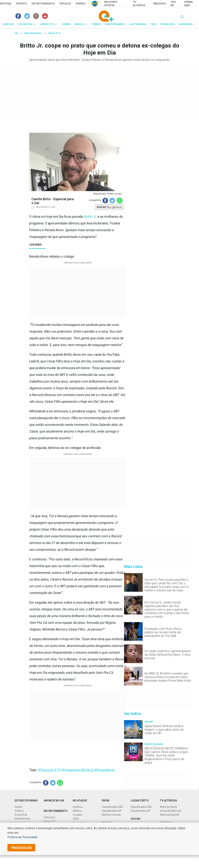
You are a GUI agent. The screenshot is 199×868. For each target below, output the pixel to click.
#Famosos (46, 770)
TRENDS (96, 24)
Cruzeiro (78, 815)
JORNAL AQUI (189, 4)
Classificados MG (141, 807)
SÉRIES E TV (47, 24)
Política (19, 811)
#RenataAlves (105, 770)
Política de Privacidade (23, 837)
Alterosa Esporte (170, 815)
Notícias (6, 4)
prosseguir (21, 848)
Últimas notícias (111, 815)
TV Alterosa (139, 4)
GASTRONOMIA (138, 24)
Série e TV (49, 821)
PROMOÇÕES (168, 24)
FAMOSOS (8, 24)
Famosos (50, 817)
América (78, 807)
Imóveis (81, 4)
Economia (21, 815)
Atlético (77, 811)
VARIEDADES (186, 24)
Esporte (21, 4)
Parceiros (160, 4)
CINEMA (66, 24)
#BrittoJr (87, 770)
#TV (58, 770)
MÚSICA (79, 24)
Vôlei (76, 819)
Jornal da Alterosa (170, 811)
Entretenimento (43, 4)
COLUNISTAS (25, 24)
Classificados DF (112, 811)
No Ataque (80, 801)
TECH (154, 24)
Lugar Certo (140, 801)
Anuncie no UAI (54, 801)
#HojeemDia (71, 770)
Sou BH (173, 4)
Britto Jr (90, 217)
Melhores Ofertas (111, 4)
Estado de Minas (26, 801)
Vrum (106, 801)
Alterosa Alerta (168, 807)
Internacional (22, 819)
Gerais (19, 807)
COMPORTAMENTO (115, 24)
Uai (16, 33)
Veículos (65, 4)
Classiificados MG (112, 807)
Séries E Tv (54, 33)
